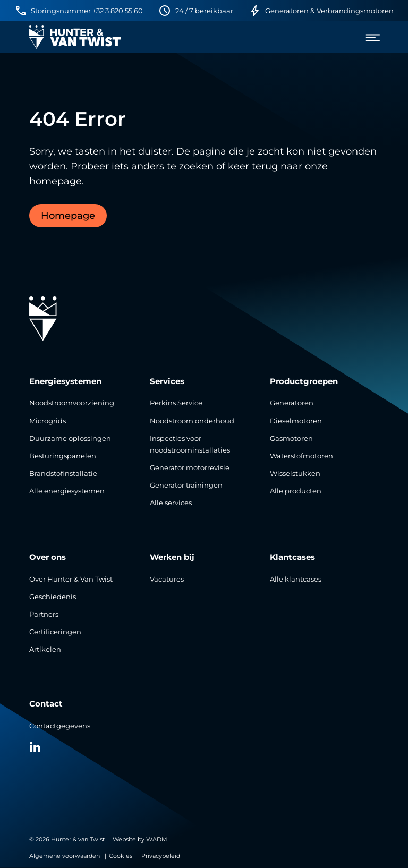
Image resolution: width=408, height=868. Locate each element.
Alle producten (296, 491)
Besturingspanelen (63, 456)
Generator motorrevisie (190, 468)
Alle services (171, 503)
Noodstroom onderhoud (192, 421)
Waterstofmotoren (301, 456)
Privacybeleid (161, 856)
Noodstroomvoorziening (72, 403)
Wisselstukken (295, 474)
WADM (157, 839)
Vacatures (167, 579)
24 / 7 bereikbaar (204, 11)
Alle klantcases (296, 579)
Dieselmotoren (296, 421)
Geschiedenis (53, 597)
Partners (44, 614)
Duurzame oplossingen (70, 439)
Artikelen (45, 649)
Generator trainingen (186, 485)
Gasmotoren (291, 439)
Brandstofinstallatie (63, 474)
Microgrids (48, 421)
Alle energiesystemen (67, 491)
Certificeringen (55, 632)
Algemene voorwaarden (65, 856)
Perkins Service (176, 403)
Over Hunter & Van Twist (71, 579)
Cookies (121, 856)
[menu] (369, 37)
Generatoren (292, 403)
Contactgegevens (60, 726)
